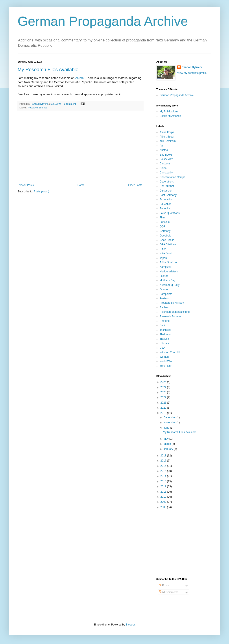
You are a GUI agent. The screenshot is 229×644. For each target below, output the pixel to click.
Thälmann (165, 334)
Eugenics (165, 208)
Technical (165, 330)
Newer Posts (26, 185)
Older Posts (135, 185)
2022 (164, 397)
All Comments (169, 592)
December (170, 417)
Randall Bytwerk (192, 67)
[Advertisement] (80, 147)
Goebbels (165, 236)
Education (165, 204)
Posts (164, 585)
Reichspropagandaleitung (175, 312)
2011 (164, 492)
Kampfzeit (165, 267)
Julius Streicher (169, 262)
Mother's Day (167, 280)
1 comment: (71, 104)
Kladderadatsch (169, 272)
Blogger (130, 625)
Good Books (167, 240)
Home (81, 185)
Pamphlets (166, 294)
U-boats (164, 343)
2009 (164, 502)
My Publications (169, 112)
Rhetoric (165, 321)
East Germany (168, 195)
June (167, 428)
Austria (164, 150)
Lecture (164, 276)
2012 (164, 486)
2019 (164, 413)
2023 (164, 392)
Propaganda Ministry (172, 303)
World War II (167, 361)
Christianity (166, 173)
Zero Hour (166, 366)
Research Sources (38, 108)
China (163, 168)
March (168, 444)
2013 (164, 481)
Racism (164, 307)
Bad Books (166, 155)
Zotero (79, 78)
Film (162, 218)
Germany (165, 231)
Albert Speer (167, 137)
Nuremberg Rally (170, 285)
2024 (164, 387)
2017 (164, 461)
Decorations (167, 182)
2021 (164, 403)
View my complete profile (192, 73)
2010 (164, 497)
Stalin (163, 325)
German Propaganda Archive (103, 21)
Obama (164, 289)
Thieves (164, 339)
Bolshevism (166, 159)
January (169, 449)
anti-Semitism (168, 141)
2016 (164, 466)
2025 (164, 382)
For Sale (165, 222)
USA (162, 348)
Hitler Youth (166, 253)
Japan (163, 258)
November (170, 423)
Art (161, 146)
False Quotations (170, 213)
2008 (164, 507)
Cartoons (165, 164)
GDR (163, 227)
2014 (164, 476)
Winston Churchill (170, 352)
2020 (164, 408)
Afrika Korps (167, 132)
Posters (164, 298)
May (166, 439)
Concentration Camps (172, 177)
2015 (164, 471)
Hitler (163, 249)
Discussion (166, 191)
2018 (164, 456)
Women (164, 357)
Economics (166, 199)
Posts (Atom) (41, 192)
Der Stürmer (167, 186)
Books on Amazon (170, 116)
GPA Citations (168, 244)
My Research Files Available (48, 70)
